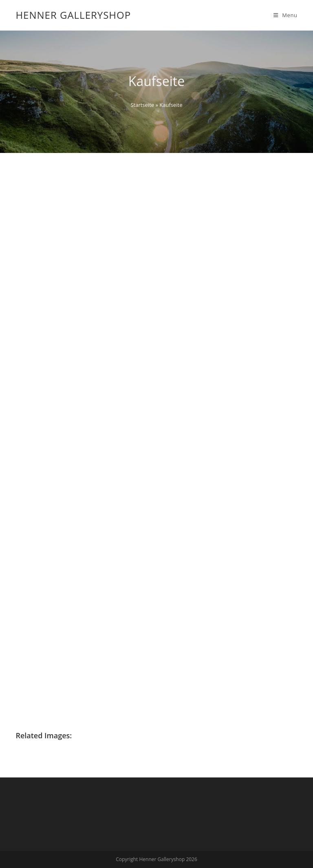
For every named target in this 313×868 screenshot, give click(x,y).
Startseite (142, 105)
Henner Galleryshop (73, 15)
